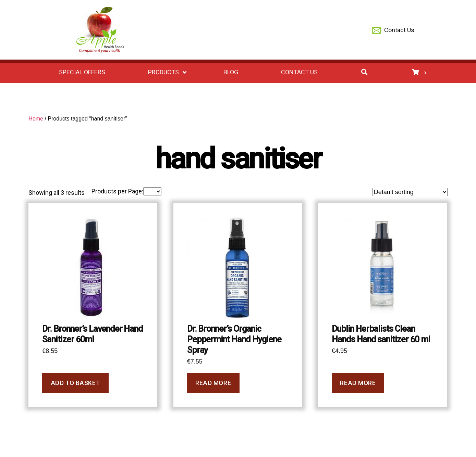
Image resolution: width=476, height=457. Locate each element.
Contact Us (393, 31)
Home (36, 119)
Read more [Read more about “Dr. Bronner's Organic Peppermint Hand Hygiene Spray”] (213, 383)
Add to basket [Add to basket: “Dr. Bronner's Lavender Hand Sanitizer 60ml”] (75, 383)
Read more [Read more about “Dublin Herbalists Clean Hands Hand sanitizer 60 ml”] (358, 383)
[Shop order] (410, 192)
